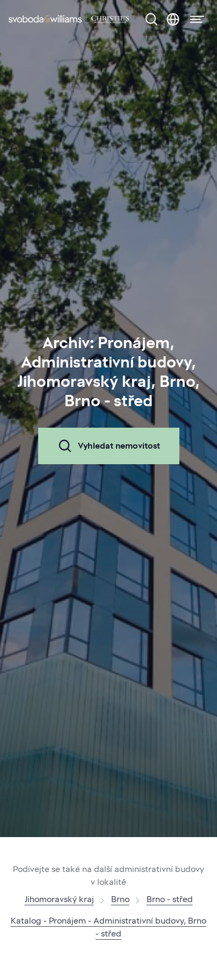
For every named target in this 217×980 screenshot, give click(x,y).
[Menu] (194, 19)
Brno (120, 899)
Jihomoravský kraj (59, 899)
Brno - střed (170, 899)
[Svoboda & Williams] (69, 19)
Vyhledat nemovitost (109, 446)
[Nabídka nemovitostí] (151, 19)
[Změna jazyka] (173, 19)
